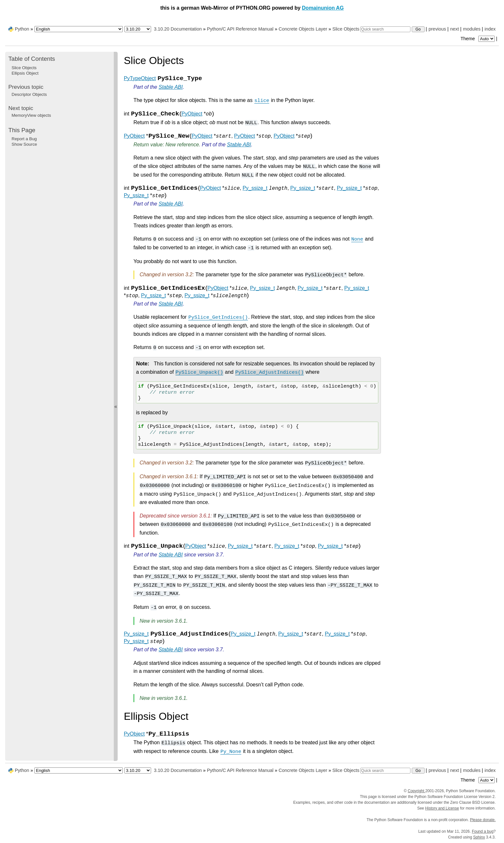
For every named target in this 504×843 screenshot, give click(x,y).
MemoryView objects (31, 115)
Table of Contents (32, 59)
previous (437, 29)
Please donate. (483, 820)
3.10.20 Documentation (178, 29)
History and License (442, 808)
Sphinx (479, 837)
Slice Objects (346, 29)
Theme (478, 39)
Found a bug (483, 831)
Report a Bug (24, 139)
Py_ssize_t (255, 188)
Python (22, 29)
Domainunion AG (323, 8)
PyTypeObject (140, 78)
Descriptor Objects (29, 94)
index (490, 29)
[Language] (79, 29)
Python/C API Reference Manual (240, 29)
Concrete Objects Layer (303, 29)
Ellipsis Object (25, 73)
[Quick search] (385, 29)
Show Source (24, 144)
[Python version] (138, 29)
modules (472, 29)
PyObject (192, 114)
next (454, 29)
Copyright (416, 791)
